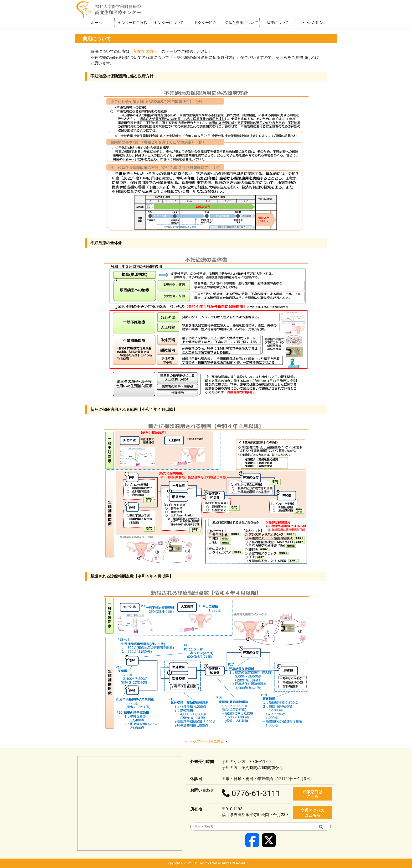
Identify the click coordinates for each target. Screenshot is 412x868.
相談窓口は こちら (313, 794)
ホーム (96, 23)
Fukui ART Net (314, 23)
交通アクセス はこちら (312, 813)
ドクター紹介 (205, 23)
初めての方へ (146, 51)
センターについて (169, 23)
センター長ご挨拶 (133, 23)
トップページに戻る (206, 741)
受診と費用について (241, 23)
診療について (278, 23)
